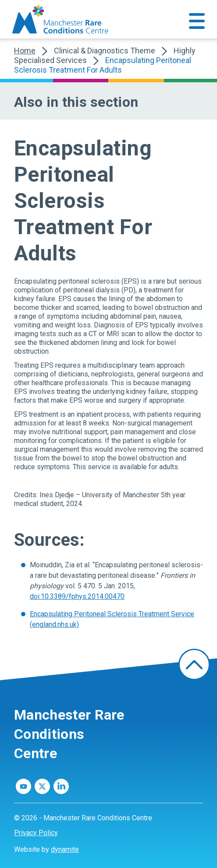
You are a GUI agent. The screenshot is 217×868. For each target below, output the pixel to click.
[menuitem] (108, 833)
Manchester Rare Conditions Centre (69, 734)
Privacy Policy (36, 833)
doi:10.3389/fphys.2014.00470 (77, 596)
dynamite (65, 849)
